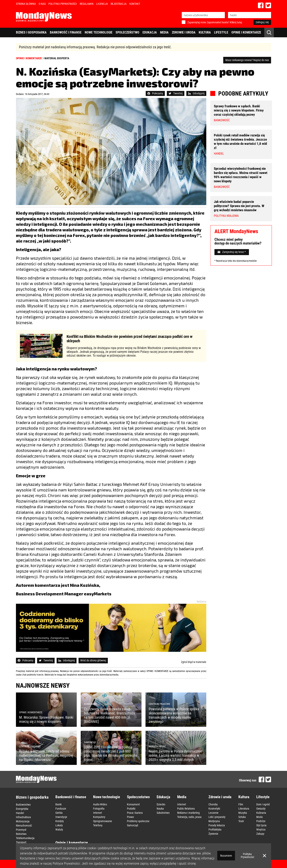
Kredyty (60, 821)
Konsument (133, 804)
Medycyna (214, 821)
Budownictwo (23, 805)
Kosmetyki (214, 809)
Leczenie (213, 813)
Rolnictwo (21, 834)
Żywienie (213, 834)
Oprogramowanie (103, 821)
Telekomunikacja (25, 838)
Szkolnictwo (163, 813)
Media (164, 32)
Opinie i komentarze (246, 32)
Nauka (160, 809)
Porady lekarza (217, 825)
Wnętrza (261, 830)
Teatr (241, 821)
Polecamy (155, 93)
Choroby (213, 804)
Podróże (261, 821)
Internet (97, 813)
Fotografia (99, 809)
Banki (58, 804)
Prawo (130, 817)
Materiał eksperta (57, 58)
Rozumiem (226, 856)
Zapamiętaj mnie (197, 22)
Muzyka (243, 813)
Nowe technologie (99, 32)
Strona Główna (26, 4)
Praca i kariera (135, 813)
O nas (42, 4)
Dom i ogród (263, 804)
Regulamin (87, 4)
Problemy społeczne (138, 821)
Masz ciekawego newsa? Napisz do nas (247, 60)
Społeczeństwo (127, 32)
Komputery (99, 817)
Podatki (131, 809)
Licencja (102, 4)
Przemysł (21, 830)
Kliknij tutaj (236, 22)
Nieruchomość (24, 826)
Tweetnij (176, 93)
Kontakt (135, 4)
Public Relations (186, 809)
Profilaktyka (215, 830)
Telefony (98, 825)
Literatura (244, 809)
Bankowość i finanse (66, 32)
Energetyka (22, 809)
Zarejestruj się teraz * (232, 252)
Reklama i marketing (188, 813)
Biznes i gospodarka (31, 32)
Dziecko (161, 804)
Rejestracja (119, 4)
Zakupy (260, 834)
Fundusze (61, 809)
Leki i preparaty (217, 817)
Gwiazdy (261, 809)
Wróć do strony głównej (93, 660)
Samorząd (133, 825)
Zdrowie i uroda (184, 32)
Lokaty (59, 825)
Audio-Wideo (100, 804)
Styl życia (261, 825)
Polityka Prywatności (63, 4)
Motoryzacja (23, 821)
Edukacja (150, 32)
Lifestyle (221, 32)
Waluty (59, 830)
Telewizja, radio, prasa (189, 817)
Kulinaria (261, 813)
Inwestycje (61, 817)
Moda (259, 817)
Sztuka (242, 817)
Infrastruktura (23, 817)
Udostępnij (196, 93)
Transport (21, 842)
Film (241, 804)
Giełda (59, 813)
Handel (20, 813)
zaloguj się (262, 22)
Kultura (205, 32)
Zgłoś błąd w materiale (194, 662)
